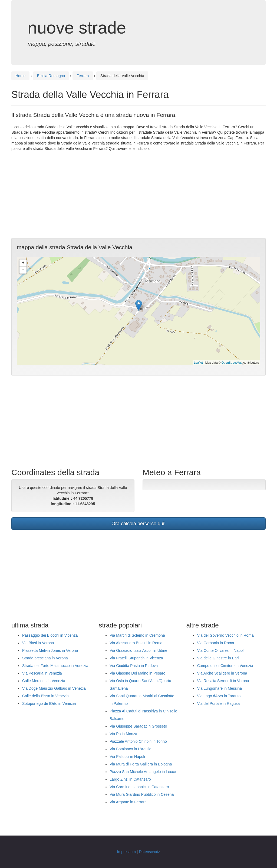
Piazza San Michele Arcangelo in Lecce (143, 772)
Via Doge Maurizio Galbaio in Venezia (54, 688)
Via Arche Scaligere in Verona (222, 673)
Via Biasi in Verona (38, 643)
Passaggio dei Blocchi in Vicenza (50, 635)
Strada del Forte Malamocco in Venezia (55, 666)
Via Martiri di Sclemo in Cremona (137, 635)
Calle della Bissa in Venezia (45, 696)
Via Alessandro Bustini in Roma (136, 643)
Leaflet (198, 363)
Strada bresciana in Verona (45, 658)
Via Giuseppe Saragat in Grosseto (138, 726)
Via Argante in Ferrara (128, 802)
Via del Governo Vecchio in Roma (225, 635)
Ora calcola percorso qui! (138, 524)
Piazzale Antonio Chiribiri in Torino (138, 741)
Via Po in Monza (123, 734)
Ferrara (83, 76)
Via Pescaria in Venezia (42, 673)
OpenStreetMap (232, 363)
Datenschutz (149, 852)
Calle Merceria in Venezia (44, 681)
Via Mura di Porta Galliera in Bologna (141, 764)
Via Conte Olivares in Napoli (221, 650)
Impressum (126, 852)
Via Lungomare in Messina (220, 688)
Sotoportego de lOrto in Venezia (49, 703)
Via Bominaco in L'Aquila (130, 749)
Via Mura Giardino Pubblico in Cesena (142, 794)
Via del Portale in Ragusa (219, 703)
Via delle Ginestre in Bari (218, 658)
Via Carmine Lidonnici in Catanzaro (139, 787)
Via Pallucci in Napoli (127, 757)
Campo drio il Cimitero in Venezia (225, 666)
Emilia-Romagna (51, 76)
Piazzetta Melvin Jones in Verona (50, 650)
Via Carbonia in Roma (216, 643)
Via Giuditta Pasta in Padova (134, 666)
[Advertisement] (138, 195)
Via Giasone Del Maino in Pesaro (137, 673)
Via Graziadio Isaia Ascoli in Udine (138, 650)
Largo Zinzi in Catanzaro (130, 779)
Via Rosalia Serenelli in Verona (223, 681)
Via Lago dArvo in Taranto (219, 696)
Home (20, 76)
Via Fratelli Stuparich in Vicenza (136, 658)
